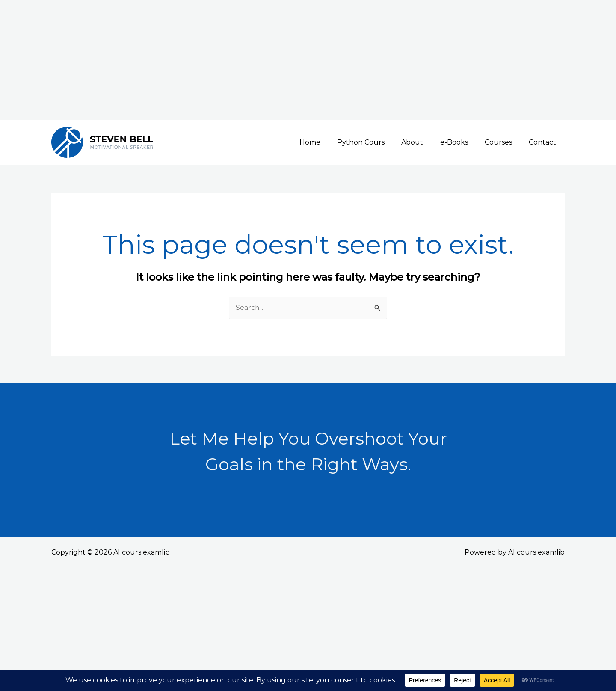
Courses (503, 142)
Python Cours (375, 142)
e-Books (462, 142)
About (423, 142)
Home (327, 142)
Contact (544, 142)
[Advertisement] (257, 60)
